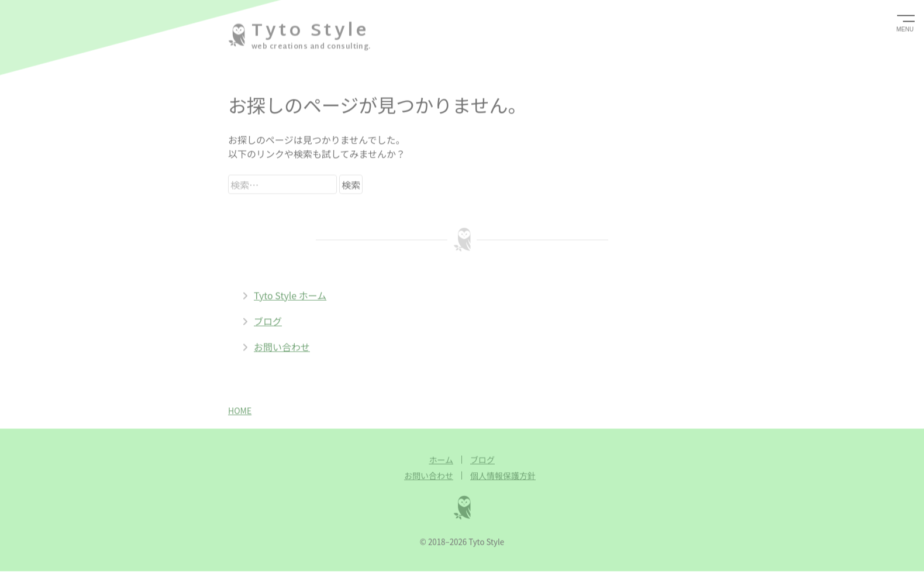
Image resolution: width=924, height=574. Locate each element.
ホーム (441, 459)
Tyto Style (310, 31)
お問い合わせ (276, 346)
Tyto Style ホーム (284, 295)
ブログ (262, 321)
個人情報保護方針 (503, 475)
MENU (905, 29)
